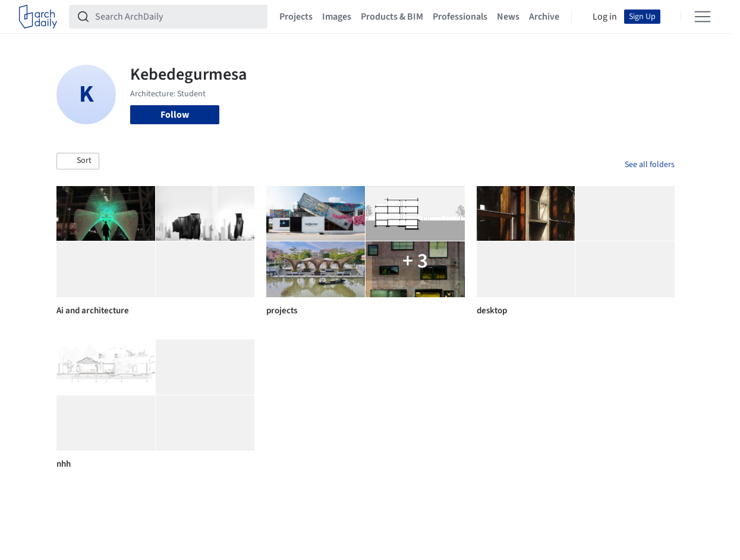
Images (337, 17)
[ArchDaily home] (38, 17)
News (508, 17)
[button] (78, 161)
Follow (175, 115)
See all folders (650, 165)
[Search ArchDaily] (178, 17)
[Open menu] (703, 17)
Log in (605, 17)
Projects (296, 17)
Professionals (460, 17)
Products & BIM (392, 17)
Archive (544, 17)
